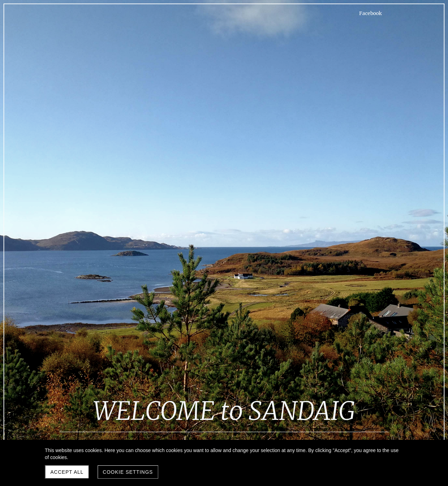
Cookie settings (128, 472)
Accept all (67, 472)
